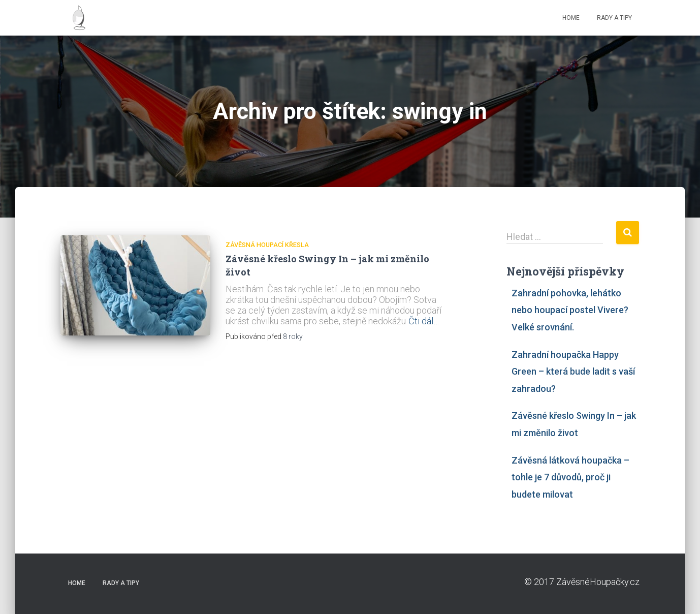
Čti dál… (424, 321)
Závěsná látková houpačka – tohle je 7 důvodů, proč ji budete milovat (570, 477)
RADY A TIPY (614, 18)
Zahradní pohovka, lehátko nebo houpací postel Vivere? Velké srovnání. (570, 310)
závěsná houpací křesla (267, 245)
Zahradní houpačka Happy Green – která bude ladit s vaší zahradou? (573, 372)
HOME (571, 18)
